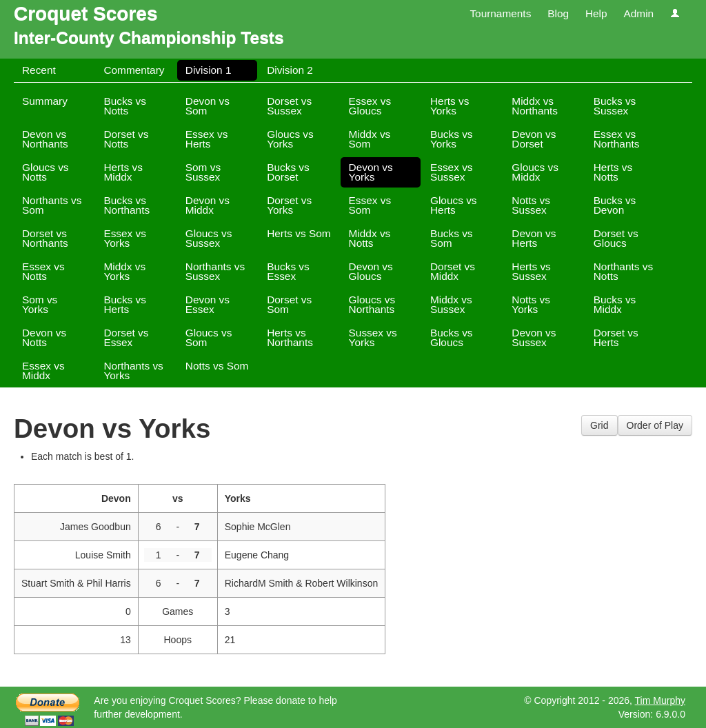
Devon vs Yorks (371, 172)
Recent (39, 70)
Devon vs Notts (44, 337)
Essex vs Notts (43, 271)
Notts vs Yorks (531, 304)
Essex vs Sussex (452, 172)
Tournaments (500, 13)
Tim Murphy (660, 700)
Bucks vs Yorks (452, 139)
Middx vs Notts (370, 238)
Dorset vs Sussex (289, 106)
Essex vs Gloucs (370, 106)
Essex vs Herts (207, 139)
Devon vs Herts (534, 238)
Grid (599, 425)
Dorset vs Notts (126, 139)
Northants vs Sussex (215, 271)
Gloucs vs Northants (372, 304)
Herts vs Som (299, 233)
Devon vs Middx (208, 205)
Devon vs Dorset (534, 139)
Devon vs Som (208, 106)
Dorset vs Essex (126, 337)
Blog (558, 13)
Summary (45, 101)
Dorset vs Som (289, 304)
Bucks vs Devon (615, 205)
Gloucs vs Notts (46, 172)
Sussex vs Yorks (373, 337)
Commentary (134, 70)
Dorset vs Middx (453, 271)
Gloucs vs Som (209, 337)
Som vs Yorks (40, 304)
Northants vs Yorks (133, 371)
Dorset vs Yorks (289, 205)
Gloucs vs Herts (454, 205)
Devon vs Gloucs (371, 271)
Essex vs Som (370, 205)
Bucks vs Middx (615, 304)
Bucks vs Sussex (615, 106)
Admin (638, 13)
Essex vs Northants (617, 139)
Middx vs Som (370, 139)
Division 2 (290, 70)
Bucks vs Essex (288, 271)
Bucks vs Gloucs (452, 337)
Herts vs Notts (613, 172)
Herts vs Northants (290, 337)
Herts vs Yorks (450, 106)
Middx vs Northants (535, 106)
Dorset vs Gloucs (616, 238)
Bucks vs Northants (127, 205)
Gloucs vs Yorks (290, 139)
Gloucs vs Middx (535, 172)
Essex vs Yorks (125, 238)
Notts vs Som (217, 366)
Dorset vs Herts (616, 337)
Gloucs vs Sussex (209, 238)
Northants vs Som (52, 205)
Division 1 (209, 70)
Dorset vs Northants (45, 238)
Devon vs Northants (45, 139)
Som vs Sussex (203, 172)
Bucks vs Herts (125, 304)
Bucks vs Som (452, 238)
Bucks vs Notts (125, 106)
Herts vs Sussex (531, 271)
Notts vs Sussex (531, 205)
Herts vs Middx (123, 172)
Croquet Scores (86, 13)
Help (596, 13)
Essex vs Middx (43, 371)
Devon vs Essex (208, 304)
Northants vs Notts (623, 271)
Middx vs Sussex (451, 304)
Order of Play (655, 425)
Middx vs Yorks (124, 271)
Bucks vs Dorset (288, 172)
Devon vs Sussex (534, 337)
